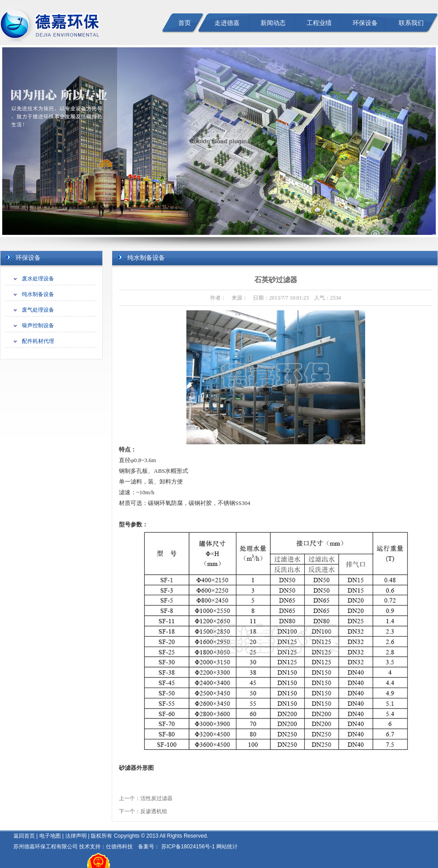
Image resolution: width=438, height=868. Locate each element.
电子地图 (50, 836)
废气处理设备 (38, 310)
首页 (185, 23)
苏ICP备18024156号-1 (187, 847)
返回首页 (24, 836)
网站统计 (227, 847)
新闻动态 (273, 23)
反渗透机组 (154, 811)
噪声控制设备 (38, 325)
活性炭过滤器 (156, 798)
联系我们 (411, 23)
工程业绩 (319, 23)
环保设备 (365, 23)
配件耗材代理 (38, 341)
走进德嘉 (227, 23)
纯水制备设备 (38, 294)
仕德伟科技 (119, 847)
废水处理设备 (38, 279)
